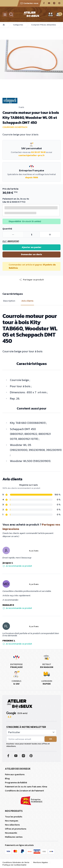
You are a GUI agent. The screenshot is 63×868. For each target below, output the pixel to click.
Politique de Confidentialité (14, 865)
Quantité (7, 229)
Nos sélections (12, 825)
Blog (7, 779)
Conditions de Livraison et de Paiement (24, 791)
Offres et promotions (16, 829)
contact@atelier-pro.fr (32, 155)
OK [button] (51, 739)
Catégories (18, 25)
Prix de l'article (10, 189)
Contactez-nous (29, 3)
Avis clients (27, 301)
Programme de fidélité (16, 783)
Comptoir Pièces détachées (44, 25)
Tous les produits (14, 817)
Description (9, 301)
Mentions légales (41, 862)
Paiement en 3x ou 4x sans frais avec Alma (26, 787)
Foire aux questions (15, 774)
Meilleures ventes (14, 837)
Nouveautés (11, 833)
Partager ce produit (31, 280)
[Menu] (5, 14)
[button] (31, 280)
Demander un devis (31, 254)
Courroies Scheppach (15, 127)
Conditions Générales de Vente (16, 862)
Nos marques (12, 821)
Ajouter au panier (32, 247)
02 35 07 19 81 (38, 152)
